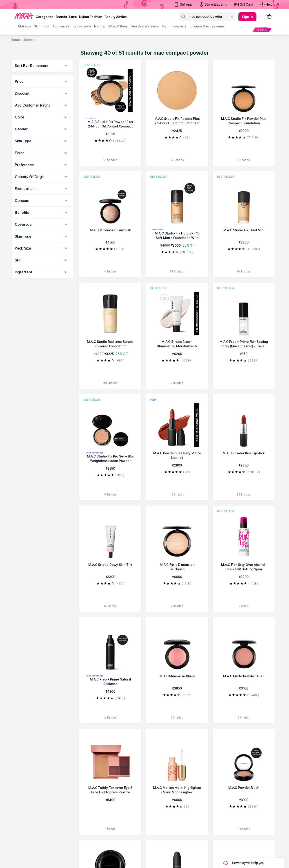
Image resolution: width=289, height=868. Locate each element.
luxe (73, 17)
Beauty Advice (116, 17)
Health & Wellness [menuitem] (145, 26)
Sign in (247, 17)
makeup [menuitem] (24, 26)
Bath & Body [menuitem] (82, 26)
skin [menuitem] (37, 26)
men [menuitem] (165, 26)
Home (15, 40)
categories (45, 17)
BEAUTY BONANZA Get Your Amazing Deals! (54, 4)
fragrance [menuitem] (179, 26)
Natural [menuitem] (100, 26)
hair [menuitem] (46, 26)
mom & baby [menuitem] (118, 26)
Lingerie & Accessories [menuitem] (207, 26)
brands (61, 17)
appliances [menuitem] (61, 26)
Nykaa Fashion (91, 17)
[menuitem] (262, 30)
